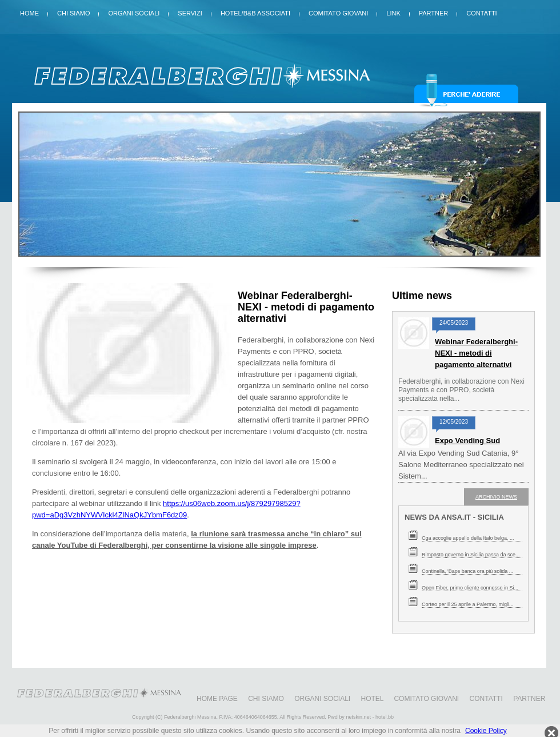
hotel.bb (385, 717)
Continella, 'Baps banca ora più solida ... (467, 571)
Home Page (217, 699)
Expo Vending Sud (467, 441)
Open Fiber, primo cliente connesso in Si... (470, 588)
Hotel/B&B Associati (255, 11)
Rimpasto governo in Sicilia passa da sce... (471, 555)
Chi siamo (73, 11)
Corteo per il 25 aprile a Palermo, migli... (468, 604)
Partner (434, 11)
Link (393, 11)
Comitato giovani (338, 11)
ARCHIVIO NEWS (496, 497)
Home (29, 11)
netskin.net (358, 717)
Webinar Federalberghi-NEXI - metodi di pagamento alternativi (476, 353)
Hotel (373, 699)
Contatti (481, 11)
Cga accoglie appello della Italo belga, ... (468, 538)
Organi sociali (134, 11)
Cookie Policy (486, 731)
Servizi (190, 11)
